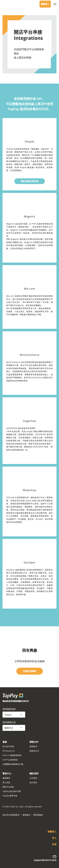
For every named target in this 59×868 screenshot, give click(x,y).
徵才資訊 (33, 782)
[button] (14, 715)
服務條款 (26, 815)
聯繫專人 (45, 4)
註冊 (54, 844)
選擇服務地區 (9, 709)
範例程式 (33, 746)
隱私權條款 (38, 815)
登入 (54, 838)
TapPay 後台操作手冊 (12, 791)
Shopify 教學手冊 (10, 796)
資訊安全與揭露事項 (11, 815)
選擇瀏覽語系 (9, 722)
